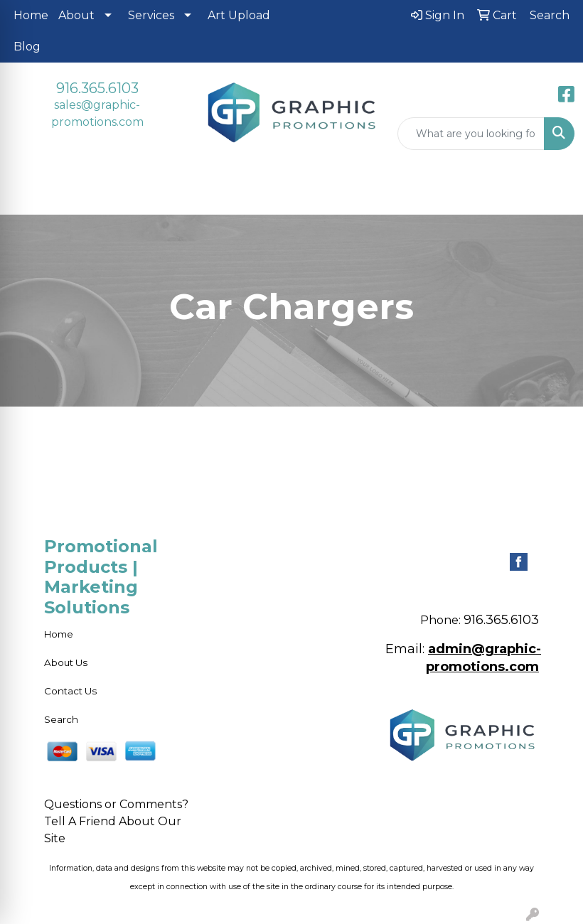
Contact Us (70, 691)
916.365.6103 (97, 88)
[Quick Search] (471, 134)
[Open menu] (555, 193)
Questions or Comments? (116, 804)
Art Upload (239, 15)
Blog (27, 47)
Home (31, 15)
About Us (66, 662)
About (76, 15)
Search (61, 719)
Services (151, 15)
